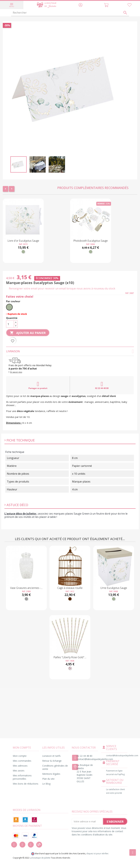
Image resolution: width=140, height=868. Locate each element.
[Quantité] (10, 324)
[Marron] (70, 599)
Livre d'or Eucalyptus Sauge (23, 241)
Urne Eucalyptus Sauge (114, 588)
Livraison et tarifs (51, 756)
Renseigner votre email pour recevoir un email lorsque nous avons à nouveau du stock (62, 288)
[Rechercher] (70, 13)
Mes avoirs (19, 771)
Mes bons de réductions (26, 784)
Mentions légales (51, 774)
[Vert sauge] (23, 252)
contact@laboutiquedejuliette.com (95, 759)
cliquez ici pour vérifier (97, 854)
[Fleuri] (70, 668)
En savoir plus (16, 372)
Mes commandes (22, 761)
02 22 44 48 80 (102, 385)
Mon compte (20, 756)
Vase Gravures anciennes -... (26, 588)
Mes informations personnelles (22, 777)
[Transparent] (26, 599)
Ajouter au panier (28, 333)
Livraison (70, 351)
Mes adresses (20, 766)
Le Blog (46, 784)
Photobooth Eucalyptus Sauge (91, 241)
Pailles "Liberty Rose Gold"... (70, 657)
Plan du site (48, 779)
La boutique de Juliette (40, 858)
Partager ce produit (38, 385)
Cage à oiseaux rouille (70, 588)
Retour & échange (52, 761)
